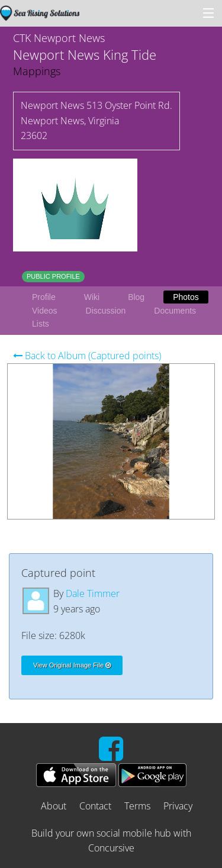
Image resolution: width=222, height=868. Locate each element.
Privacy (178, 806)
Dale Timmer (93, 593)
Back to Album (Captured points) (87, 356)
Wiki (92, 297)
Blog (136, 297)
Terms (137, 806)
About (54, 806)
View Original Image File (72, 665)
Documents (175, 311)
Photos (186, 297)
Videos (45, 311)
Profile (44, 297)
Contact (95, 806)
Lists (41, 324)
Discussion (106, 311)
